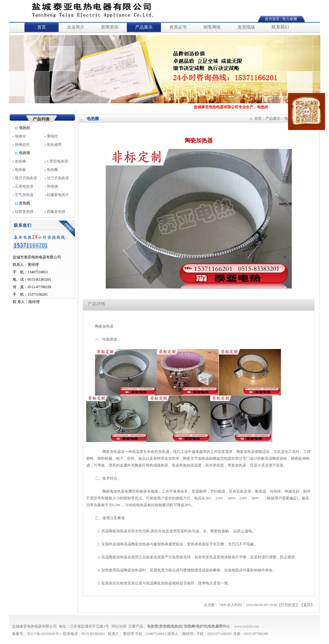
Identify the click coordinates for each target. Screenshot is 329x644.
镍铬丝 (22, 136)
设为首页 (272, 19)
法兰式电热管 (57, 178)
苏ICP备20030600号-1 (44, 634)
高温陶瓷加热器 (114, 531)
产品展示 (144, 27)
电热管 (22, 153)
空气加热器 (23, 195)
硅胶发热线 (23, 212)
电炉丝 (202, 626)
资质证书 (178, 27)
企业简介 (76, 27)
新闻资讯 (110, 27)
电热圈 (51, 170)
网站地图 (119, 626)
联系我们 (280, 27)
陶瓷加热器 (104, 326)
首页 (42, 27)
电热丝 (22, 128)
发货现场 (246, 27)
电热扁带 (53, 145)
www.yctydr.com (247, 626)
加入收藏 (290, 19)
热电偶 (51, 186)
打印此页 (288, 605)
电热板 (19, 170)
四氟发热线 (55, 212)
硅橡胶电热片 (57, 195)
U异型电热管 (56, 161)
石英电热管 (23, 186)
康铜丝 (54, 136)
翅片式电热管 (25, 178)
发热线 (22, 203)
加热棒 (19, 161)
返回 (307, 605)
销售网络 (212, 27)
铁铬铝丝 (22, 145)
